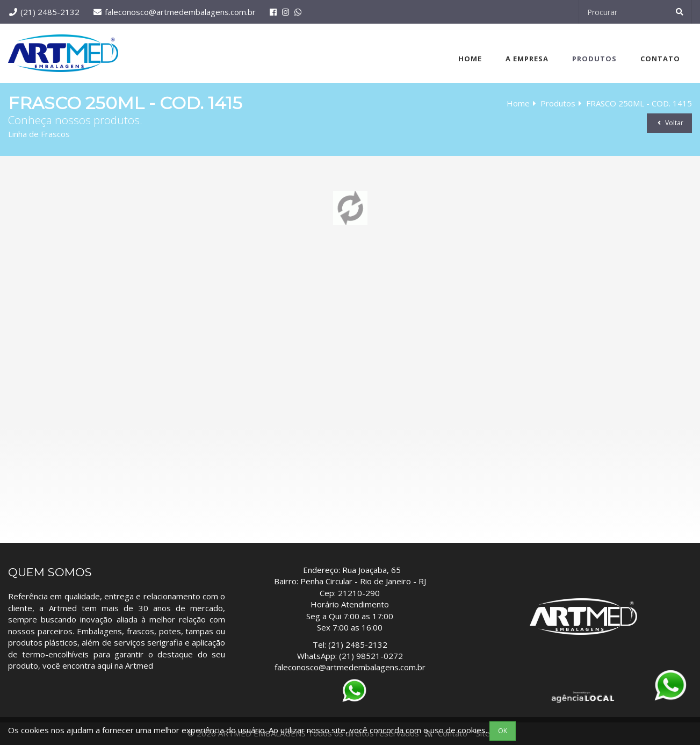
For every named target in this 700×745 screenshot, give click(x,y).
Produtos (594, 59)
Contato (660, 59)
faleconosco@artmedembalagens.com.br (180, 12)
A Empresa (527, 59)
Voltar (669, 123)
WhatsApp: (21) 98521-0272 (350, 656)
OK (503, 731)
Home (470, 59)
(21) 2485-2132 (50, 12)
